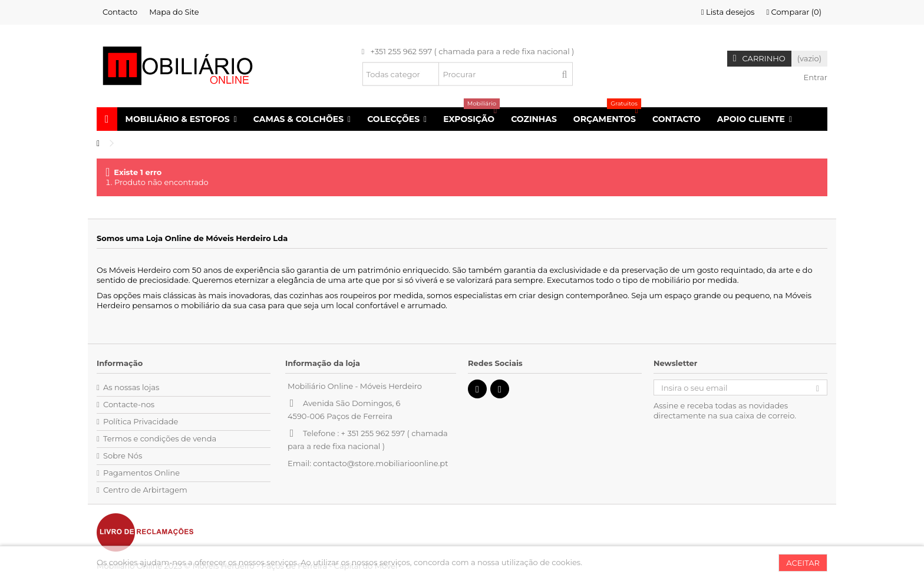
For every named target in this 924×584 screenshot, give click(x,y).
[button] (181, 119)
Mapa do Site (174, 12)
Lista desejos (728, 12)
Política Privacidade (141, 421)
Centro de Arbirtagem (145, 490)
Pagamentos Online (141, 473)
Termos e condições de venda (160, 438)
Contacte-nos (129, 404)
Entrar (814, 77)
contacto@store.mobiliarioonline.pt (380, 463)
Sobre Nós (123, 456)
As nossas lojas (131, 387)
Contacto (120, 12)
